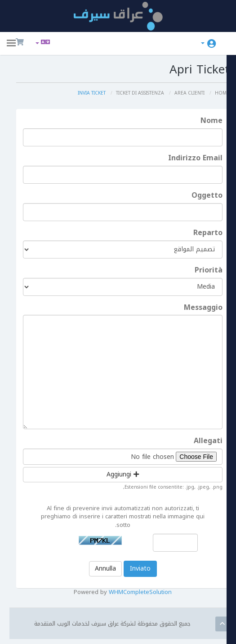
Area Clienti (187, 93)
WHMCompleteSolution (148, 596)
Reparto (208, 234)
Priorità (209, 271)
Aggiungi (129, 475)
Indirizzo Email (195, 159)
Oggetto (207, 196)
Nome (212, 122)
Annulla (112, 572)
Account (203, 43)
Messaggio (203, 308)
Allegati (208, 442)
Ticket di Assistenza (132, 93)
